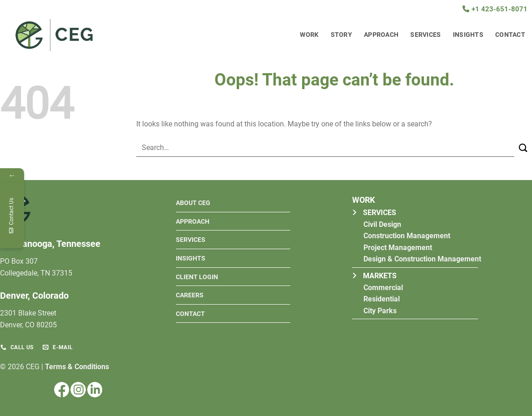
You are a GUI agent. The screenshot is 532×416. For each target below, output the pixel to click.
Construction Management (407, 236)
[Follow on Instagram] (78, 389)
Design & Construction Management (422, 259)
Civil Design (382, 224)
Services (425, 35)
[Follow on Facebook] (62, 389)
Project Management (398, 248)
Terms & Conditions (77, 367)
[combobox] (325, 148)
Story (341, 35)
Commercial (383, 288)
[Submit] (523, 148)
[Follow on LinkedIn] (95, 389)
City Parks (380, 311)
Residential (382, 299)
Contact (510, 35)
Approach (381, 35)
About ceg (193, 203)
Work (309, 35)
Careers (190, 295)
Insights (468, 35)
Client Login (197, 277)
